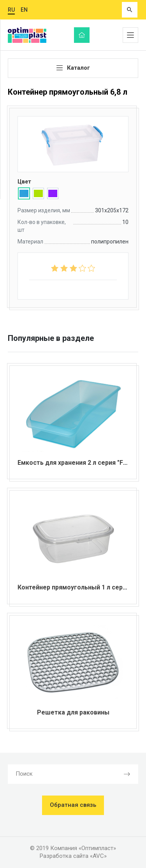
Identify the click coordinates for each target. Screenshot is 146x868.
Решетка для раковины (73, 712)
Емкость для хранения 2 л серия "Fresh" (78, 463)
